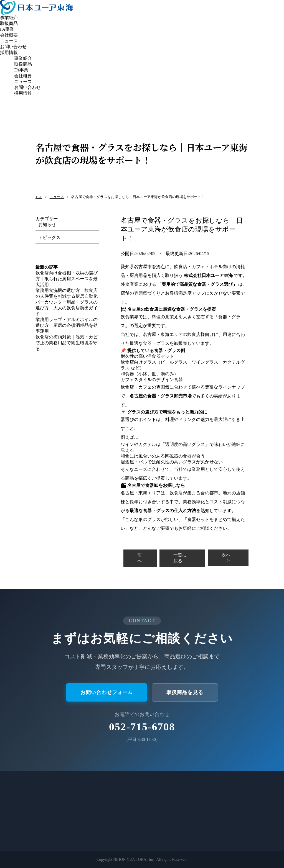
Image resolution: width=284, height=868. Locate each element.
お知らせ (47, 224)
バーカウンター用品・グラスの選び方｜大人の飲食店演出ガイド (67, 308)
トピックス (49, 237)
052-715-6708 (142, 727)
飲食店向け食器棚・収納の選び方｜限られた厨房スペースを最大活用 (67, 279)
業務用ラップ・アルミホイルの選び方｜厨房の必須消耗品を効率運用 (67, 325)
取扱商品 (9, 23)
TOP (39, 197)
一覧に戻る (180, 558)
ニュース (9, 41)
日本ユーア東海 (36, 7)
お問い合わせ (13, 47)
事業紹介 (9, 18)
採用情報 (9, 52)
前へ (140, 558)
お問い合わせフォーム (107, 692)
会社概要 (9, 35)
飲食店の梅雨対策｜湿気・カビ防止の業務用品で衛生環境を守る (67, 343)
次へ (226, 555)
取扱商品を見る (185, 692)
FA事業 (7, 29)
